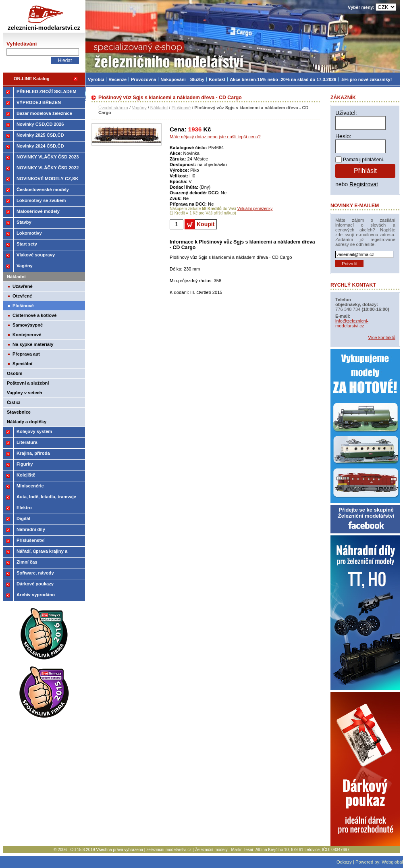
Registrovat (364, 184)
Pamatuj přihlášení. (364, 160)
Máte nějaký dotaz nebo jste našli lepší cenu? (215, 137)
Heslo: (343, 136)
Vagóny (139, 108)
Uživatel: (346, 113)
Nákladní (159, 108)
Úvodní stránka (113, 108)
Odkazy (344, 862)
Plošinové (181, 108)
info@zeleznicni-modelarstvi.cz (352, 323)
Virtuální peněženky (255, 209)
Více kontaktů (382, 337)
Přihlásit (365, 171)
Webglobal (392, 862)
